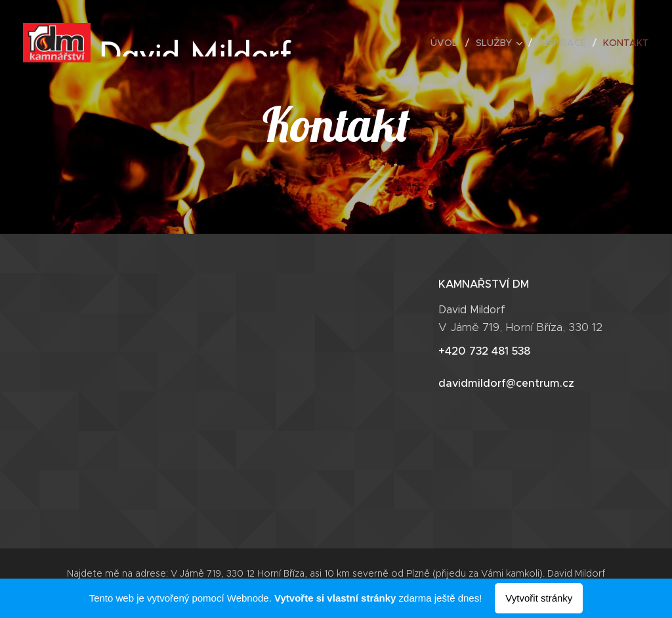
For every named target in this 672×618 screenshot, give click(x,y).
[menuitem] (448, 43)
